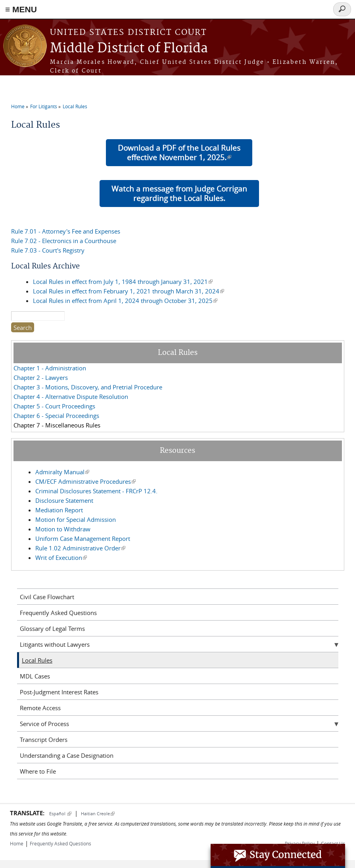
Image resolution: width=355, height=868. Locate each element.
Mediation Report (59, 510)
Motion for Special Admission (76, 519)
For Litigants (44, 106)
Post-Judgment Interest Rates (59, 692)
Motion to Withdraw (63, 529)
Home (18, 106)
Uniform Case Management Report (83, 538)
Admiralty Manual (62, 472)
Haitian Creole (98, 813)
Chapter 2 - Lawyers (41, 377)
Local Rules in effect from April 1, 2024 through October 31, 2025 (125, 301)
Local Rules (75, 106)
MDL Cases (35, 676)
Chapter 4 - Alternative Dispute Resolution (71, 397)
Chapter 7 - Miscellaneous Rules (57, 425)
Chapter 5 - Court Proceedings (54, 406)
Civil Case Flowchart (47, 597)
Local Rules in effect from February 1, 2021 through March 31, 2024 (129, 291)
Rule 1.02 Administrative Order (80, 548)
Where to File (38, 771)
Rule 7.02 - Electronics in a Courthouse (64, 241)
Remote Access (40, 708)
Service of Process (44, 724)
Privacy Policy (300, 843)
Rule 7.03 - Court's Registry (48, 250)
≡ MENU (21, 9)
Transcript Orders (44, 740)
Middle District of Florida (129, 49)
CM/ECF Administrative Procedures (85, 481)
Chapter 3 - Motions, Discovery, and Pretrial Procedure (88, 387)
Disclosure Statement (64, 500)
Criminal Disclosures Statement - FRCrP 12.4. (96, 491)
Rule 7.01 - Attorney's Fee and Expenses (66, 231)
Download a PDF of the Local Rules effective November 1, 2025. (179, 152)
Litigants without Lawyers (55, 644)
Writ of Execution (61, 558)
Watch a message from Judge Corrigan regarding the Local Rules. (179, 193)
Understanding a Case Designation (67, 755)
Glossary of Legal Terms (52, 628)
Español (60, 813)
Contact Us (333, 843)
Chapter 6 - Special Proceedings (56, 416)
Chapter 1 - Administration (50, 368)
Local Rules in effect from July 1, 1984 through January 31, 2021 (123, 282)
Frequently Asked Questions (58, 613)
